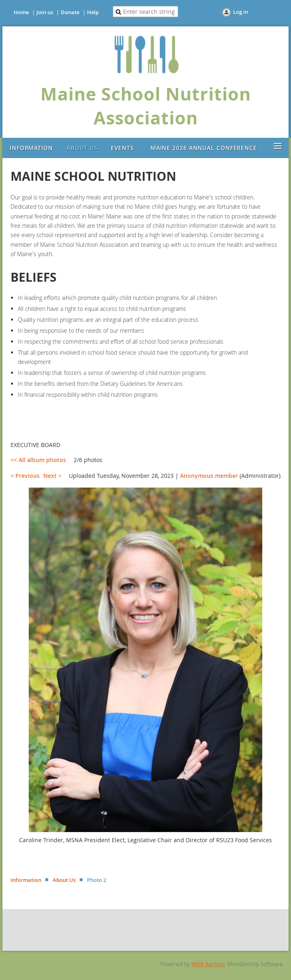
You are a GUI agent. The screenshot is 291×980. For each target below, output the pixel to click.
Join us (45, 12)
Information (26, 880)
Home (21, 12)
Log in (241, 12)
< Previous (25, 476)
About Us (64, 880)
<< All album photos (38, 460)
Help (93, 12)
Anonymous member (209, 476)
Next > (52, 476)
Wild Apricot (208, 964)
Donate (70, 12)
